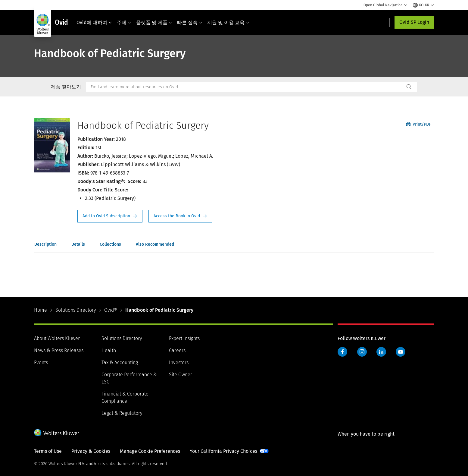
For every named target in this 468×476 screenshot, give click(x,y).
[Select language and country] (423, 5)
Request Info (110, 216)
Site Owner (181, 375)
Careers (177, 350)
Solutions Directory (76, 310)
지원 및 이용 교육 (228, 22)
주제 (124, 22)
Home (41, 310)
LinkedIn (381, 352)
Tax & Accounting (120, 363)
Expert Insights (184, 338)
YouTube (401, 352)
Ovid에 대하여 (94, 22)
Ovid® (111, 310)
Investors (179, 363)
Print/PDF (419, 124)
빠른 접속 (190, 22)
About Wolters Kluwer (57, 338)
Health (109, 350)
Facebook (342, 352)
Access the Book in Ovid (180, 216)
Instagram (362, 352)
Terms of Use (48, 451)
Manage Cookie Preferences (150, 451)
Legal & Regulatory (122, 413)
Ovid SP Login (414, 22)
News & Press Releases (59, 350)
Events (41, 363)
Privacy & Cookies (91, 451)
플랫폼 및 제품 (154, 22)
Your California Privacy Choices (223, 451)
